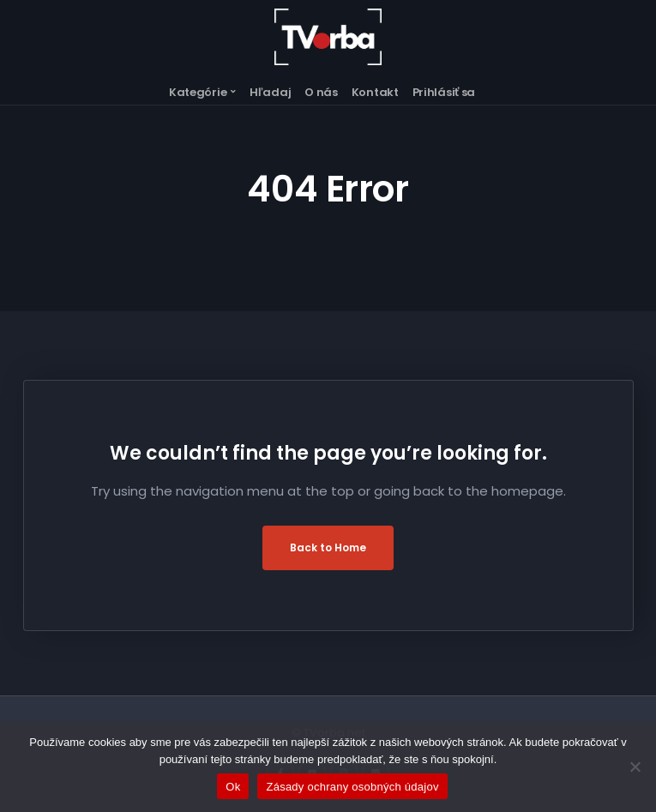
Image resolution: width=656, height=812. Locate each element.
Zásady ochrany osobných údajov (352, 787)
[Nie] (635, 767)
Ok (233, 787)
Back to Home (328, 547)
